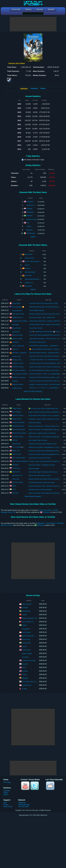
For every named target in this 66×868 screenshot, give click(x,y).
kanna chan (16, 479)
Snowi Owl (28, 275)
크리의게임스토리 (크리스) (31, 681)
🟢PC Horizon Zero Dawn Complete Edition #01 (43, 408)
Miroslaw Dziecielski (18, 422)
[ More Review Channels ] (33, 496)
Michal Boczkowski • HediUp (31, 618)
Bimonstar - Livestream (19, 353)
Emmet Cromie (30, 258)
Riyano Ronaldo (27, 654)
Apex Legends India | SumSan (38, 440)
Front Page (7, 782)
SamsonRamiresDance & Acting (35, 279)
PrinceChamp (16, 444)
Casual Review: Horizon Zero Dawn (39, 458)
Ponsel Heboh (26, 632)
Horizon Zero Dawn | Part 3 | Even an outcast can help (46, 367)
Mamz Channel (27, 604)
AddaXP (24, 625)
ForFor (24, 667)
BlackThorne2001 (17, 335)
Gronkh (29, 226)
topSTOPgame (17, 412)
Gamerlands (16, 332)
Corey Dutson (16, 303)
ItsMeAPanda (26, 611)
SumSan (15, 440)
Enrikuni (24, 674)
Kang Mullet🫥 (26, 629)
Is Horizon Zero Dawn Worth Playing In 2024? (43, 444)
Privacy (6, 805)
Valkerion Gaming (18, 415)
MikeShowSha (31, 233)
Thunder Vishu (26, 643)
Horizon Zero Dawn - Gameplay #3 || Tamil (42, 465)
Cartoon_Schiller (17, 338)
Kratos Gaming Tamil (19, 429)
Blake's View (16, 451)
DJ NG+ (27, 265)
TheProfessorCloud (18, 314)
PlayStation (30, 202)
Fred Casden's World (19, 458)
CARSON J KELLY (18, 363)
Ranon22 (28, 268)
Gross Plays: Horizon (36, 328)
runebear (15, 381)
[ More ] (33, 237)
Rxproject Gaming (18, 384)
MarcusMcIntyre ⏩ (18, 307)
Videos (43, 88)
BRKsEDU (30, 216)
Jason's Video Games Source (34, 261)
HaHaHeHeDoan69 (28, 636)
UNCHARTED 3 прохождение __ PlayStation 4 (44, 346)
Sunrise (24, 646)
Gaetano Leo (29, 283)
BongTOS (25, 664)
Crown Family (26, 650)
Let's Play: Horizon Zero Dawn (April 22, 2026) (44, 303)
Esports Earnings (24, 805)
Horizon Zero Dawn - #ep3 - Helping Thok (42, 317)
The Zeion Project (18, 482)
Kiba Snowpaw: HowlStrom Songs (23, 374)
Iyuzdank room (26, 685)
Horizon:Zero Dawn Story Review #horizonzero (43, 472)
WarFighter (16, 325)
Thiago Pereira (17, 408)
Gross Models (16, 328)
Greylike (24, 688)
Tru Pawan (25, 657)
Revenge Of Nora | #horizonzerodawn (40, 490)
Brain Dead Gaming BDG (20, 461)
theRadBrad (30, 212)
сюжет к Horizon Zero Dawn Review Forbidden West (45, 412)
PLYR (14, 489)
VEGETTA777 (31, 205)
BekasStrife (28, 286)
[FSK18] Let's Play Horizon (38, 342)
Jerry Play (15, 493)
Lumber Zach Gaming (29, 660)
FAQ (5, 803)
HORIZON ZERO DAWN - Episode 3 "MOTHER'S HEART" (47, 324)
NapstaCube (16, 472)
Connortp (25, 671)
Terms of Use (8, 807)
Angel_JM (15, 349)
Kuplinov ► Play (31, 219)
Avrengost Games (18, 436)
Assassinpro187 (17, 311)
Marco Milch (29, 254)
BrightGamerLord (17, 317)
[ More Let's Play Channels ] (33, 391)
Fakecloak (15, 465)
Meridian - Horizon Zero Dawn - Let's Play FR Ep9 (45, 384)
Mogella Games (17, 388)
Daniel (14, 486)
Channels (34, 88)
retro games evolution (19, 370)
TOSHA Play (16, 468)
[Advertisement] (33, 24)
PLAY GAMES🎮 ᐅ (18, 447)
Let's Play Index (23, 807)
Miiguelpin (25, 678)
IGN (28, 223)
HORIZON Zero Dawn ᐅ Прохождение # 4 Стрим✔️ (45, 447)
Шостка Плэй (16, 454)
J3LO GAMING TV (28, 622)
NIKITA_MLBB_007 (18, 346)
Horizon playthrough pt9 (37, 310)
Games (6, 795)
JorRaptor (29, 209)
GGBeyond (22, 803)
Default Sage (26, 639)
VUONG (24, 614)
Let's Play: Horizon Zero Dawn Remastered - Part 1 (45, 363)
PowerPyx (30, 230)
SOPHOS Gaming (18, 367)
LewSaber (25, 607)
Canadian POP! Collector (20, 321)
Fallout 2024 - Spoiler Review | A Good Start (42, 433)
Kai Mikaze (15, 342)
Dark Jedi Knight (30, 272)
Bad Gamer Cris (17, 475)
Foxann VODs (16, 356)
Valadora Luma (17, 360)
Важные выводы (34, 468)
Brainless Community (19, 377)
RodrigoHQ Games (18, 426)
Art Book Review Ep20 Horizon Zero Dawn (42, 482)
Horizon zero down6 (35, 423)
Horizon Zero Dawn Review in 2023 (39, 475)
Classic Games (17, 419)
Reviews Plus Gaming (19, 433)
